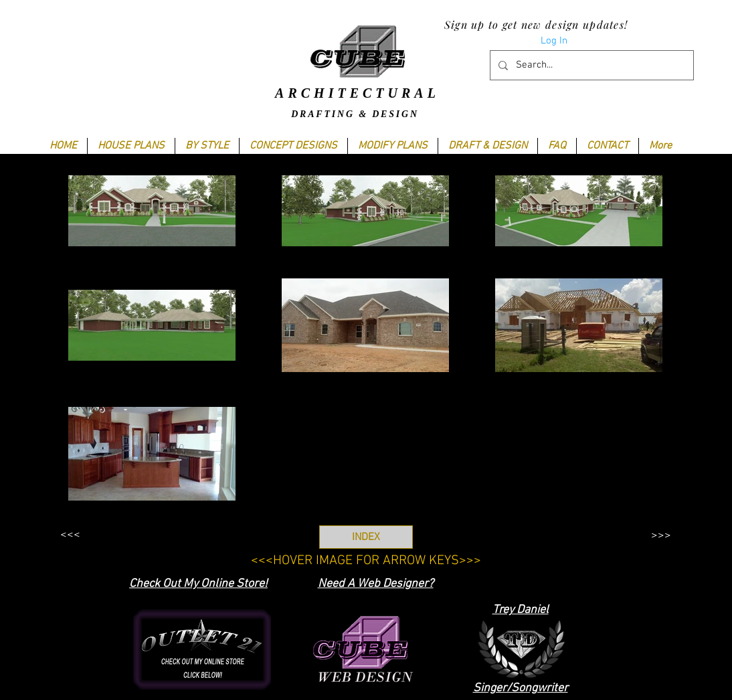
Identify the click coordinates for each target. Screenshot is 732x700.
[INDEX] (366, 537)
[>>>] (661, 535)
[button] (207, 146)
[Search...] (590, 65)
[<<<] (70, 535)
